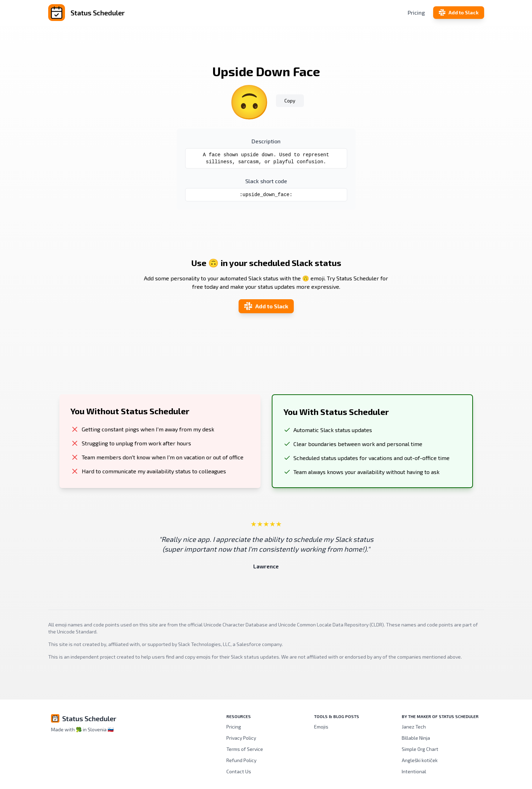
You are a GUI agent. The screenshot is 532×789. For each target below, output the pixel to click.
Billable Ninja (416, 738)
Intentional (414, 771)
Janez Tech (414, 727)
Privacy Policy (241, 738)
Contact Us (239, 771)
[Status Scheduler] (121, 13)
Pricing (416, 12)
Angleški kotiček (420, 760)
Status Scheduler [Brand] (89, 718)
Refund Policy (241, 760)
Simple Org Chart (420, 749)
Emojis (321, 727)
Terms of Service (245, 749)
